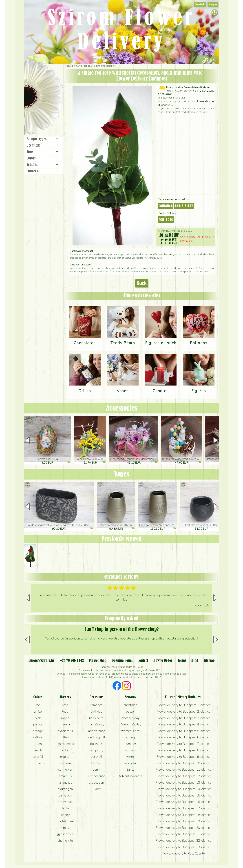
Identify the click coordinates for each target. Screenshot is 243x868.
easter (130, 711)
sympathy (96, 750)
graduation (96, 783)
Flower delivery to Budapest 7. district (183, 744)
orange (38, 731)
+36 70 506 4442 (72, 661)
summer (130, 744)
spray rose (65, 802)
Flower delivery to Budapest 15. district (183, 795)
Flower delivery (73, 66)
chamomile (65, 841)
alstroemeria (65, 744)
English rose (65, 821)
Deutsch (200, 5)
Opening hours (122, 661)
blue (38, 763)
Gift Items (40, 74)
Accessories (122, 408)
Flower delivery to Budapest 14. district (183, 789)
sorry (96, 769)
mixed (65, 718)
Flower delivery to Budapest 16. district (183, 802)
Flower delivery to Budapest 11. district (183, 769)
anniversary (96, 731)
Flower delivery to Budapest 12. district (183, 776)
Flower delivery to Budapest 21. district (183, 834)
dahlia (65, 808)
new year (130, 763)
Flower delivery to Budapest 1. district (183, 705)
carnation (65, 795)
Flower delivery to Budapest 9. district (183, 757)
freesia (65, 724)
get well (96, 757)
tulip (65, 711)
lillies (65, 737)
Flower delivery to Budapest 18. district (183, 815)
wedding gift (96, 737)
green (38, 744)
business (96, 744)
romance (166, 206)
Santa (130, 769)
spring (130, 737)
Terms (182, 661)
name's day (184, 206)
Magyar (213, 5)
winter (130, 757)
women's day (130, 731)
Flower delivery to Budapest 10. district (183, 763)
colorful (38, 757)
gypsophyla (65, 834)
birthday (96, 711)
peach (38, 750)
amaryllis (65, 776)
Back (142, 283)
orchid (65, 750)
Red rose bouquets (106, 66)
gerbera (65, 763)
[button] (215, 440)
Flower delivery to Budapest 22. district (183, 841)
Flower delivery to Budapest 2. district (183, 711)
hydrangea (65, 789)
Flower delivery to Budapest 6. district (183, 737)
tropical (65, 757)
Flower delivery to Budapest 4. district (183, 724)
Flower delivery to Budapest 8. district (183, 750)
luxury (96, 789)
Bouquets (88, 66)
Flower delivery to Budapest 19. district (183, 821)
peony (65, 815)
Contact (143, 661)
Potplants (52, 89)
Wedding (52, 98)
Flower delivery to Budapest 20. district (183, 828)
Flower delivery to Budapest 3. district (183, 718)
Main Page (33, 70)
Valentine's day (130, 724)
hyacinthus (65, 731)
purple (38, 724)
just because (96, 776)
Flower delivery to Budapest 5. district (183, 731)
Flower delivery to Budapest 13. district (183, 783)
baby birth (96, 718)
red (161, 220)
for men (96, 763)
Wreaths (48, 107)
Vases (122, 474)
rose (170, 220)
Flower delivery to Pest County (183, 853)
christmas (130, 705)
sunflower (65, 769)
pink (38, 718)
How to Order (163, 661)
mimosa (65, 828)
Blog (195, 661)
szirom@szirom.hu (41, 661)
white (38, 711)
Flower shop (44, 117)
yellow (38, 737)
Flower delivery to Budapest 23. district (183, 847)
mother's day (130, 718)
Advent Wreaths (130, 776)
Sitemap (209, 661)
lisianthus (65, 783)
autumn (130, 750)
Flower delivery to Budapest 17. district (183, 808)
